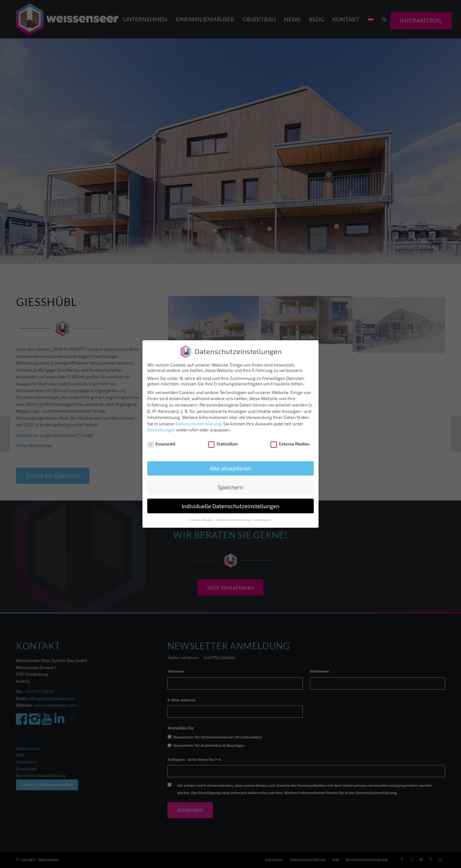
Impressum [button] (263, 520)
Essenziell (161, 444)
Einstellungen (161, 430)
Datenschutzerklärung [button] (234, 520)
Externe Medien (290, 444)
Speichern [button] (230, 487)
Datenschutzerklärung (198, 424)
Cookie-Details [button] (202, 520)
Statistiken (223, 444)
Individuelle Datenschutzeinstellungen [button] (230, 506)
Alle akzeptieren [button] (230, 468)
